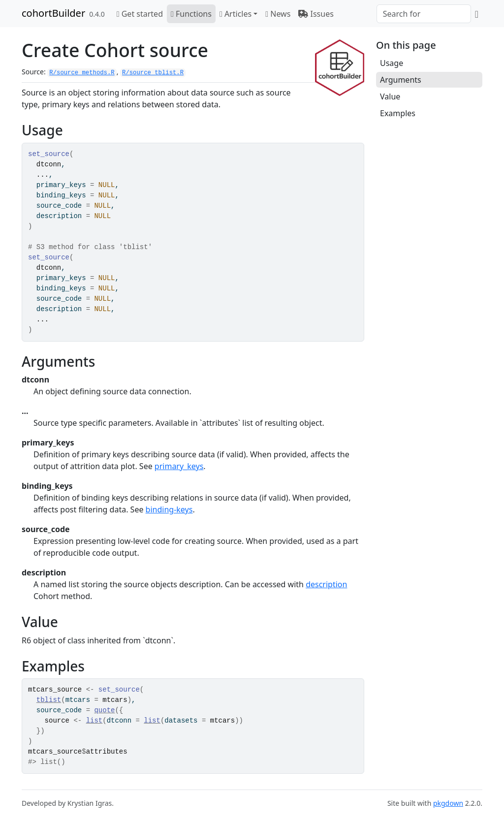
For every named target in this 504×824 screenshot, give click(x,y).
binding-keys (169, 509)
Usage (392, 63)
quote (104, 710)
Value (390, 96)
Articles (236, 14)
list (94, 721)
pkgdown (448, 803)
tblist (49, 700)
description (326, 584)
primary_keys (179, 466)
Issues (316, 14)
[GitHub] (477, 14)
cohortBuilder (53, 13)
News (278, 14)
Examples (398, 113)
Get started (140, 14)
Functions (191, 14)
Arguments (401, 80)
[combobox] (424, 14)
